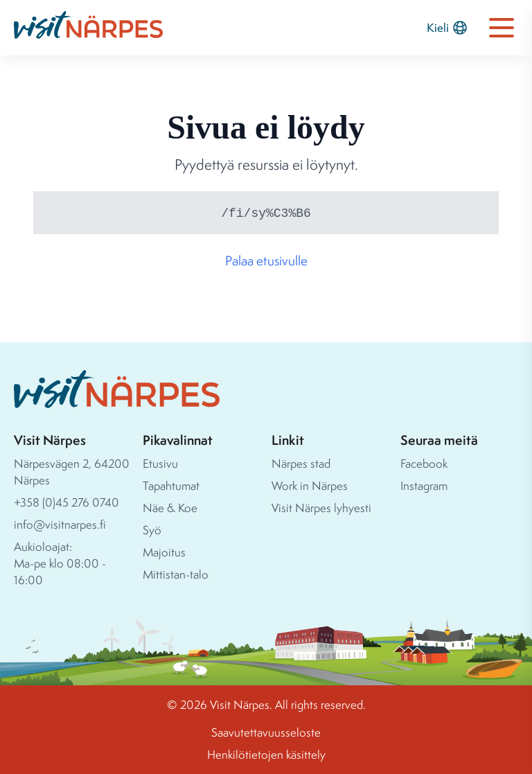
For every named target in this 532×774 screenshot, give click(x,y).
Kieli (447, 28)
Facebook (424, 463)
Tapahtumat (171, 485)
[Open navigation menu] (502, 28)
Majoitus (164, 552)
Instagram (424, 485)
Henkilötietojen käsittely (266, 754)
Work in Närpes (310, 485)
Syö (152, 530)
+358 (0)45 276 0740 (66, 502)
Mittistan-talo (176, 574)
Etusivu (160, 463)
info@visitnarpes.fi (60, 524)
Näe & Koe (170, 508)
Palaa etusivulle (266, 261)
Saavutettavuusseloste (266, 732)
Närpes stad (301, 463)
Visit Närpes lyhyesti (321, 508)
